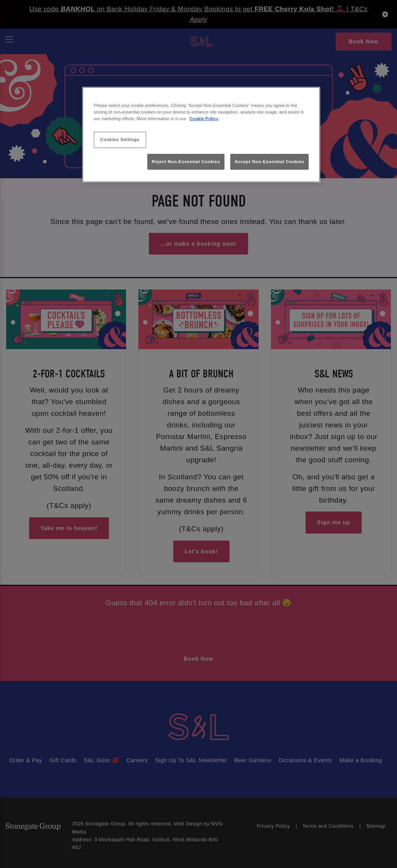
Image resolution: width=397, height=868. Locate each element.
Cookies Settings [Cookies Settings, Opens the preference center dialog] (120, 139)
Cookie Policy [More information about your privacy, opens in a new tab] (204, 119)
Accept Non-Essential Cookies (269, 162)
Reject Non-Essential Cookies (186, 162)
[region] (201, 135)
